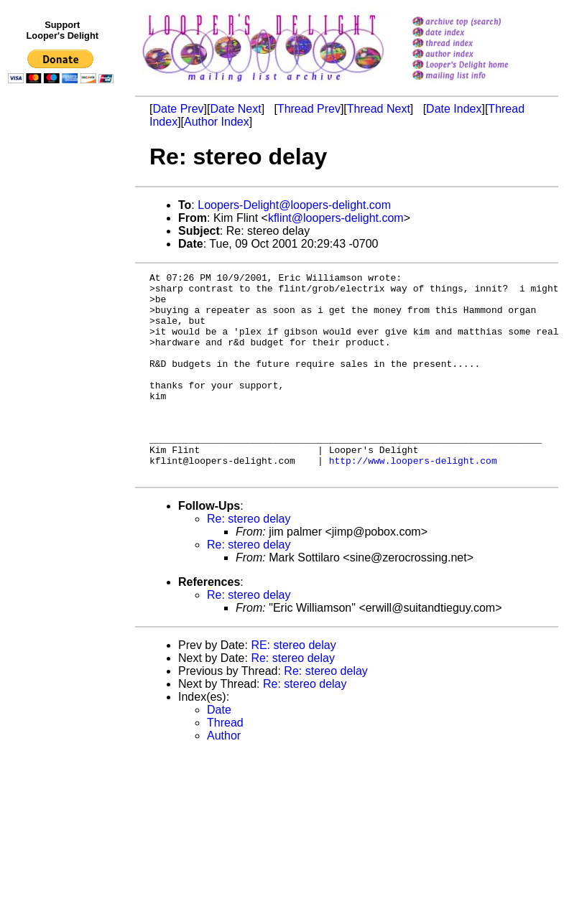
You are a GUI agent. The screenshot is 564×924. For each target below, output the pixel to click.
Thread (225, 764)
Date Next (235, 109)
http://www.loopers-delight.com (413, 499)
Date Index (454, 109)
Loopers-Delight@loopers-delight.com (294, 205)
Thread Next (379, 109)
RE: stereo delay (293, 686)
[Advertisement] (63, 386)
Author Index (217, 122)
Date (219, 751)
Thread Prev (309, 109)
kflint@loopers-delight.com (336, 218)
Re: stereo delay (249, 560)
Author (224, 776)
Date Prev (178, 109)
